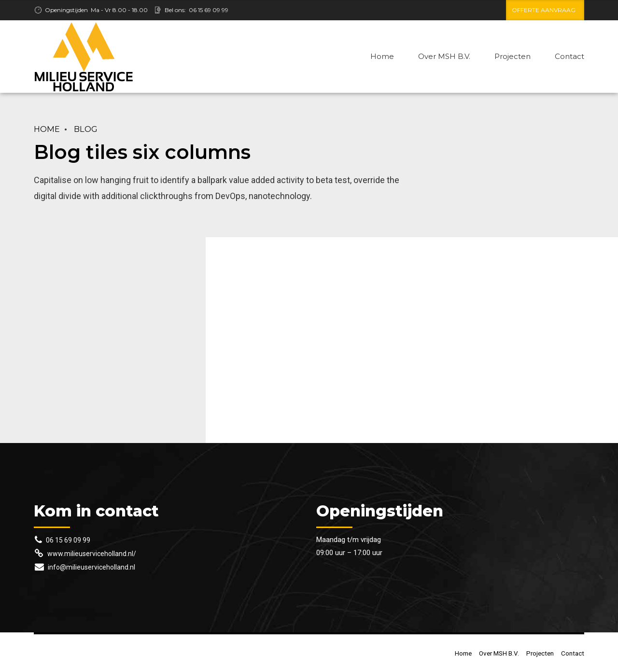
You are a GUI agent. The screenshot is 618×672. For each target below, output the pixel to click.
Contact (569, 56)
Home (382, 56)
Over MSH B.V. (444, 56)
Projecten (513, 56)
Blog (86, 129)
